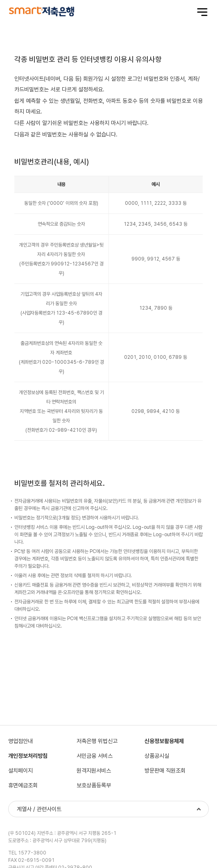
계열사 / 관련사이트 (39, 809)
